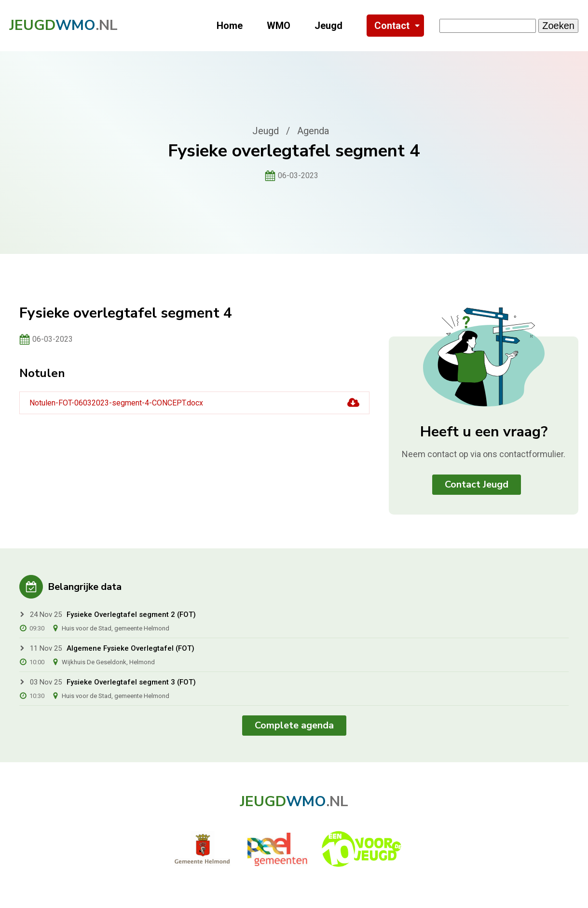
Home (230, 26)
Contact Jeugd (477, 484)
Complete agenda (294, 725)
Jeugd (328, 26)
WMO (279, 26)
